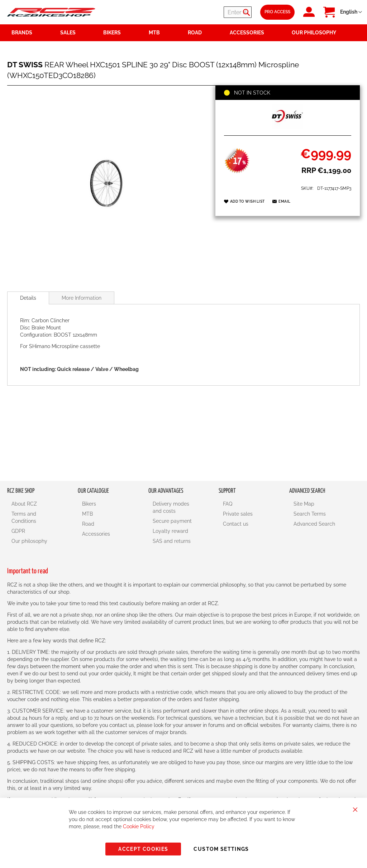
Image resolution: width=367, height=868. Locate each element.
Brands (22, 33)
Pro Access (277, 12)
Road (88, 524)
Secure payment (172, 521)
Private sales (238, 514)
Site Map (304, 504)
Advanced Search (314, 524)
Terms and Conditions (24, 517)
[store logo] (51, 12)
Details (28, 298)
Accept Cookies (143, 849)
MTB (87, 514)
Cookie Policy (139, 826)
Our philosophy (29, 541)
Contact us (236, 524)
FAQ (228, 504)
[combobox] (209, 12)
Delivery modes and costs (171, 507)
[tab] (28, 298)
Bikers (89, 504)
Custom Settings (221, 849)
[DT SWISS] (287, 127)
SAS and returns (172, 541)
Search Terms (310, 514)
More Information (82, 298)
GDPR (18, 531)
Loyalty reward (170, 531)
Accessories (96, 534)
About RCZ (24, 504)
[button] (351, 12)
